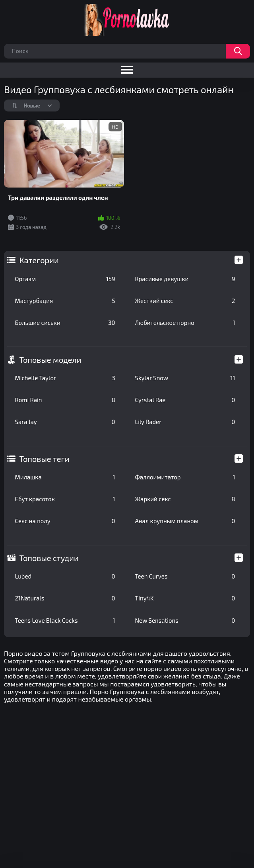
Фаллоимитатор (185, 477)
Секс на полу (65, 521)
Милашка (65, 477)
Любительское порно (185, 323)
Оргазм (65, 279)
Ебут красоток (65, 499)
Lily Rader (185, 422)
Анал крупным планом (185, 521)
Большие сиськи (65, 323)
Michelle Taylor (65, 378)
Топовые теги (45, 459)
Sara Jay (65, 422)
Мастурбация (65, 301)
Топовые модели (50, 360)
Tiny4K (185, 598)
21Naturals (65, 598)
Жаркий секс (185, 499)
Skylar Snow (185, 378)
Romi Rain (65, 400)
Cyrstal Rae (185, 400)
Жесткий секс (185, 301)
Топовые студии (49, 558)
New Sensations (185, 620)
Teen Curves (185, 576)
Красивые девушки (185, 279)
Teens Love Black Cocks (65, 620)
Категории (39, 260)
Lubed (65, 576)
